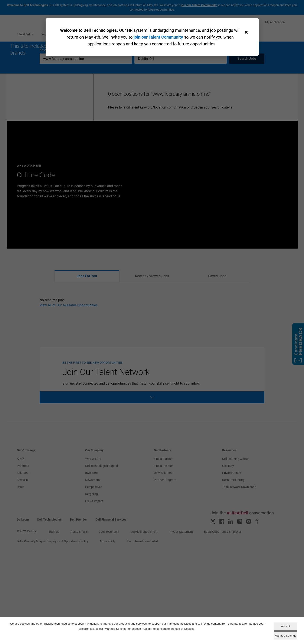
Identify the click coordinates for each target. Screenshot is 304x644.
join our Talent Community (158, 37)
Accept (285, 626)
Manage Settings (285, 636)
